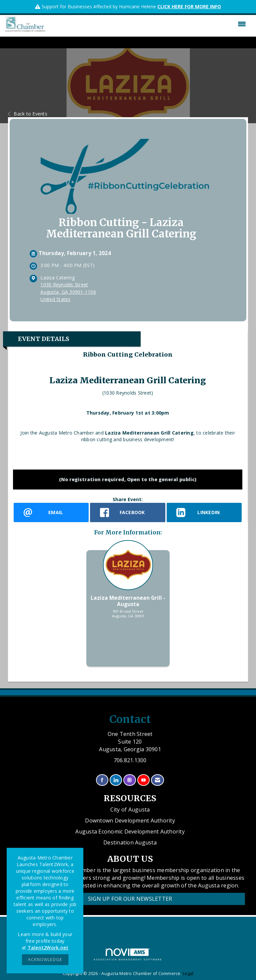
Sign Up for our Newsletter (130, 899)
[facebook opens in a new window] (127, 512)
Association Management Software (128, 955)
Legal (188, 974)
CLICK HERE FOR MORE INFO (189, 6)
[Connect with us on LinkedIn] (116, 780)
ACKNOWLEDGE (45, 960)
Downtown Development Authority (130, 820)
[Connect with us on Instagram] (129, 780)
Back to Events (28, 114)
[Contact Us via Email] (157, 780)
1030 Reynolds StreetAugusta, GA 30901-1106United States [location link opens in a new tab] (68, 292)
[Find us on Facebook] (102, 780)
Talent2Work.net (48, 948)
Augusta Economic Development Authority (130, 831)
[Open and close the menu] (147, 24)
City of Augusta (130, 810)
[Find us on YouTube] (143, 780)
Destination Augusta (130, 842)
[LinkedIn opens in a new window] (204, 512)
